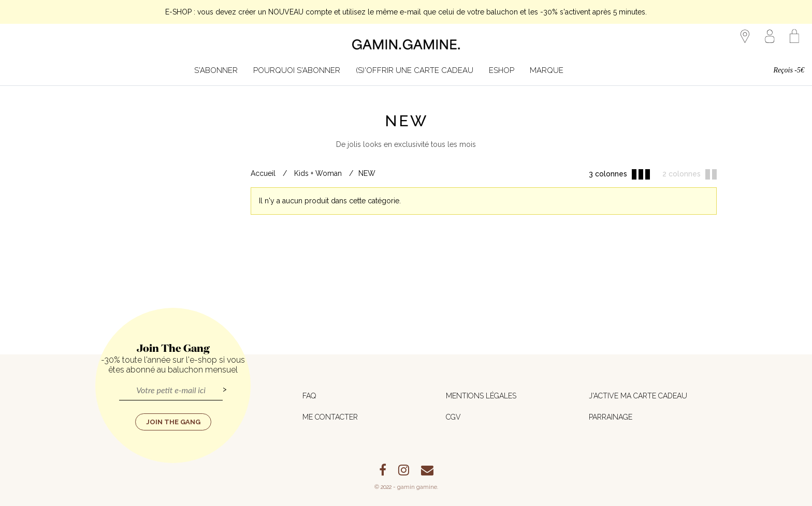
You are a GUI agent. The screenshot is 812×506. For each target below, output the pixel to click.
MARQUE (547, 70)
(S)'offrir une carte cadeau (415, 70)
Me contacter (330, 417)
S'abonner (216, 70)
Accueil (263, 173)
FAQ (309, 396)
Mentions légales (481, 396)
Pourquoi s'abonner (297, 70)
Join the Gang (173, 422)
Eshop (502, 70)
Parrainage (611, 417)
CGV (453, 417)
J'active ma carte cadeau (638, 396)
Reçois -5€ (789, 70)
